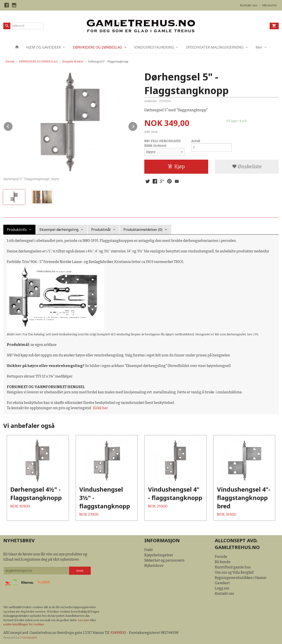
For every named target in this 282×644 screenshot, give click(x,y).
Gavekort (222, 583)
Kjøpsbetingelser (159, 555)
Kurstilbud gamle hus (233, 567)
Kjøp (176, 167)
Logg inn (222, 588)
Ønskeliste (247, 167)
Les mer (84, 620)
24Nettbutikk (29, 638)
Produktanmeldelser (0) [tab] (143, 230)
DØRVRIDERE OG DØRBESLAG (97, 47)
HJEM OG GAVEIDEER (44, 47)
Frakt (149, 550)
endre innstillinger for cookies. (24, 624)
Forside (10, 62)
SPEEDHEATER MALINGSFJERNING (215, 47)
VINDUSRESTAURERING (154, 47)
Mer (259, 47)
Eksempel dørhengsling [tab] (59, 230)
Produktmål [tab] (101, 230)
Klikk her (100, 408)
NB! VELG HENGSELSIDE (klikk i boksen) (163, 143)
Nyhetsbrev (154, 566)
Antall (196, 141)
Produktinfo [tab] (17, 230)
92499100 (118, 633)
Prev (13, 126)
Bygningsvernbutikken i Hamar (241, 578)
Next (137, 126)
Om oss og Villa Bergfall (234, 572)
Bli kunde (223, 562)
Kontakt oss (224, 594)
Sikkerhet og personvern (164, 560)
